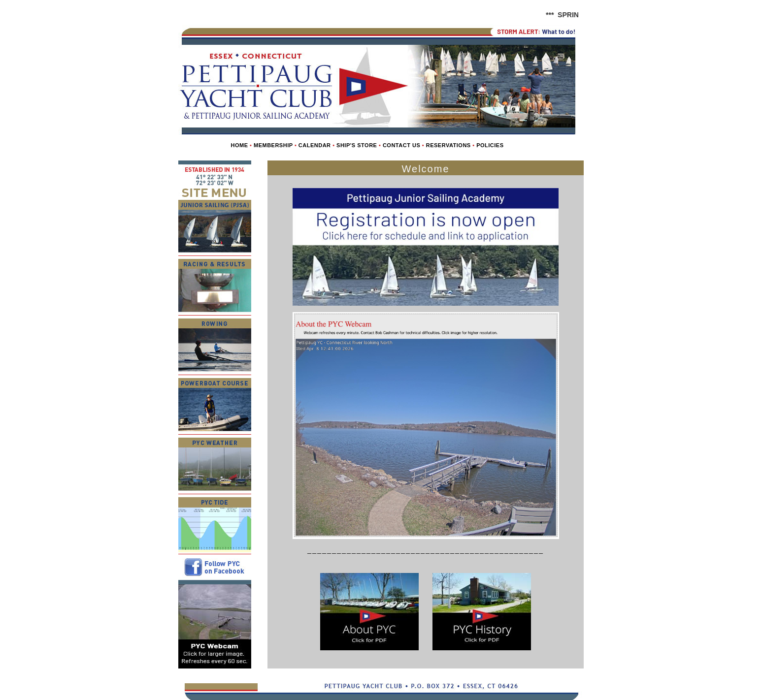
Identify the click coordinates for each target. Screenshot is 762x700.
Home (239, 145)
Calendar (315, 145)
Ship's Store (357, 145)
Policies (490, 145)
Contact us (401, 145)
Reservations (448, 145)
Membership (273, 145)
